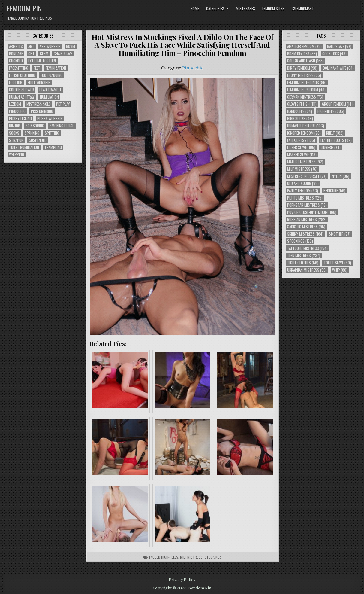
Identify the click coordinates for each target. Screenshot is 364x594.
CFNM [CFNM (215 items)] (44, 54)
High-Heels (170, 557)
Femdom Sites (273, 8)
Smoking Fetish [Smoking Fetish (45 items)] (62, 126)
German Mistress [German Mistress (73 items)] (305, 97)
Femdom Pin (24, 8)
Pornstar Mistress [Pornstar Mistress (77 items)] (307, 205)
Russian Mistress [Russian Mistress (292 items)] (307, 219)
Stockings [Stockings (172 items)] (300, 241)
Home (195, 8)
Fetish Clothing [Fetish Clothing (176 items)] (22, 75)
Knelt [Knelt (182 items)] (335, 133)
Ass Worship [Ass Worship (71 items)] (50, 46)
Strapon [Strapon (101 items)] (16, 140)
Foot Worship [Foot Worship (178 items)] (39, 82)
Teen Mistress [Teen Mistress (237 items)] (304, 256)
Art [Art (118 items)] (31, 46)
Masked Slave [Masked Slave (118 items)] (302, 155)
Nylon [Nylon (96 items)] (341, 176)
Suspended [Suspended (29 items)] (38, 140)
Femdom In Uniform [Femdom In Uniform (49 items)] (306, 90)
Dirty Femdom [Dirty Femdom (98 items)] (302, 68)
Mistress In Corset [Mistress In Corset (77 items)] (307, 176)
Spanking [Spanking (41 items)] (32, 133)
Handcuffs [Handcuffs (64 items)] (300, 111)
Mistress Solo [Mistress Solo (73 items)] (39, 104)
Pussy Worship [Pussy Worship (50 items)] (50, 119)
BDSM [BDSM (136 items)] (71, 46)
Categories (215, 8)
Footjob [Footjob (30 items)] (16, 82)
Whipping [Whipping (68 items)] (17, 155)
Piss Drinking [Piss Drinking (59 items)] (42, 111)
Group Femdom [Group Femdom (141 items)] (338, 104)
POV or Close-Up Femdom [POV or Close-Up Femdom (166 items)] (312, 212)
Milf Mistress (191, 557)
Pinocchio (193, 68)
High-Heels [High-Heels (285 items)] (331, 111)
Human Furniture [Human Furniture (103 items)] (306, 126)
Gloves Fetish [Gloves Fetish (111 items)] (302, 104)
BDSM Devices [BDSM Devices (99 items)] (302, 54)
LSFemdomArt (303, 8)
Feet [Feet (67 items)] (37, 68)
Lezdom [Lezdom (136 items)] (15, 104)
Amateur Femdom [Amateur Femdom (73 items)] (304, 46)
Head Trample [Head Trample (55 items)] (50, 90)
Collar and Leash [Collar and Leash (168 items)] (305, 61)
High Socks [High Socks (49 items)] (300, 119)
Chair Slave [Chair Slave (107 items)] (63, 54)
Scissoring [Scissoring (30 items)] (35, 126)
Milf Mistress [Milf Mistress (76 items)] (302, 169)
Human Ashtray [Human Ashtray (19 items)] (22, 97)
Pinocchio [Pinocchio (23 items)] (17, 111)
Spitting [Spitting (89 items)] (52, 133)
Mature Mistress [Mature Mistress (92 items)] (305, 162)
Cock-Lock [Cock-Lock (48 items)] (334, 54)
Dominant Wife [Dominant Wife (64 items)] (338, 68)
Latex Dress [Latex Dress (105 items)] (301, 140)
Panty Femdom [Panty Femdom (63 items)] (303, 191)
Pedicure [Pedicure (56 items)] (334, 191)
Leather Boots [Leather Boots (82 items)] (336, 140)
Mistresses (245, 8)
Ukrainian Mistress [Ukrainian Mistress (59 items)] (307, 270)
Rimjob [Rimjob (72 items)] (15, 126)
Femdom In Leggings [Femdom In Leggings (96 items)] (307, 82)
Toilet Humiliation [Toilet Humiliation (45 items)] (24, 147)
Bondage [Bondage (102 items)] (16, 54)
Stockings (213, 557)
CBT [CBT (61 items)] (31, 54)
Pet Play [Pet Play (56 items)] (63, 104)
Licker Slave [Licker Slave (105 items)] (301, 147)
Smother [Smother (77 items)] (340, 234)
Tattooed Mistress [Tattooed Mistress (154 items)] (307, 248)
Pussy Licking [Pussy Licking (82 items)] (20, 119)
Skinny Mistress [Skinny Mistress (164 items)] (305, 234)
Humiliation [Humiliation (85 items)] (49, 97)
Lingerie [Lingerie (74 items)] (331, 147)
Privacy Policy (182, 580)
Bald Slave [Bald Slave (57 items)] (339, 46)
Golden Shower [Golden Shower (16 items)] (21, 90)
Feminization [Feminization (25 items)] (56, 68)
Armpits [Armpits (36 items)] (16, 46)
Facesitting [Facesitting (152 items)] (19, 68)
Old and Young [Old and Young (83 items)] (303, 183)
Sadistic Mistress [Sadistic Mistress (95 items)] (306, 227)
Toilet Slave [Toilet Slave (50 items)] (337, 263)
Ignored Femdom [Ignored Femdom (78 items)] (304, 133)
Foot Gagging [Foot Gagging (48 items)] (51, 75)
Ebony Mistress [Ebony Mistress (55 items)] (304, 75)
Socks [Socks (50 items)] (14, 133)
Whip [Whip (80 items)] (340, 270)
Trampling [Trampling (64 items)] (53, 147)
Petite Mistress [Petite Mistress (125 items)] (305, 198)
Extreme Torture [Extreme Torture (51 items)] (42, 61)
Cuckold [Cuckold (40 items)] (16, 61)
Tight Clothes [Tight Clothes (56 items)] (303, 263)
